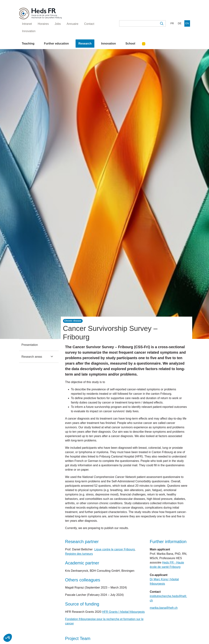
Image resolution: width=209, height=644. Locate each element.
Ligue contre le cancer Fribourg (115, 549)
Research (85, 44)
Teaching (28, 44)
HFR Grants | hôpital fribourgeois (123, 612)
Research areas (32, 357)
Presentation (30, 345)
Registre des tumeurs (79, 554)
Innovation (109, 44)
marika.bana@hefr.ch (164, 608)
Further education (56, 44)
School (130, 44)
